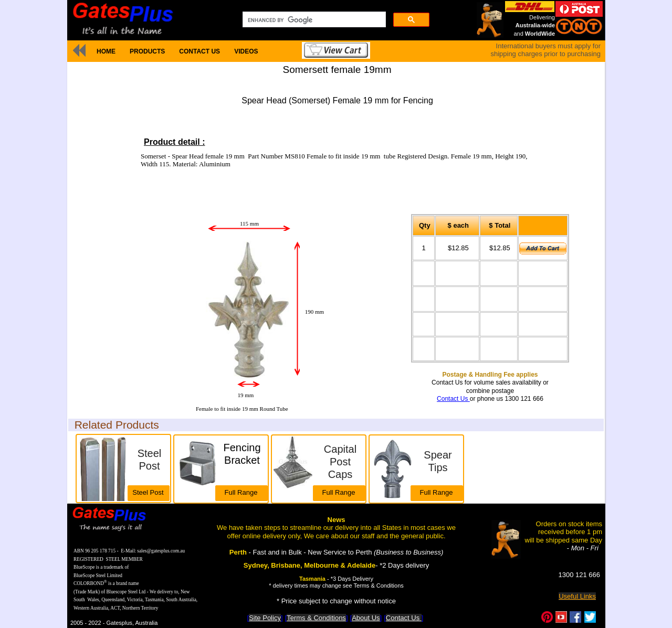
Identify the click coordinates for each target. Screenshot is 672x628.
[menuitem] (106, 51)
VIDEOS (246, 51)
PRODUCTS (147, 51)
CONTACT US (199, 51)
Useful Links (577, 596)
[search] (313, 20)
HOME (106, 51)
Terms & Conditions (316, 618)
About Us (366, 618)
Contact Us (453, 399)
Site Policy (265, 618)
